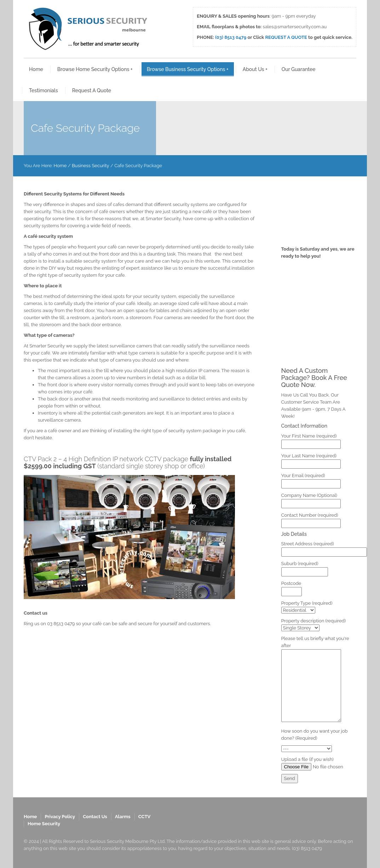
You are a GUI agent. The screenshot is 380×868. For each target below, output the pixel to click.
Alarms (123, 817)
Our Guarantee (299, 69)
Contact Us (95, 817)
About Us (255, 69)
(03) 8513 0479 (231, 37)
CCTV (145, 817)
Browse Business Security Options (188, 69)
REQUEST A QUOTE (286, 37)
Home (36, 69)
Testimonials (44, 90)
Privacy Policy (60, 817)
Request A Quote (92, 90)
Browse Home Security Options (95, 69)
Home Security (44, 824)
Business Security (91, 166)
